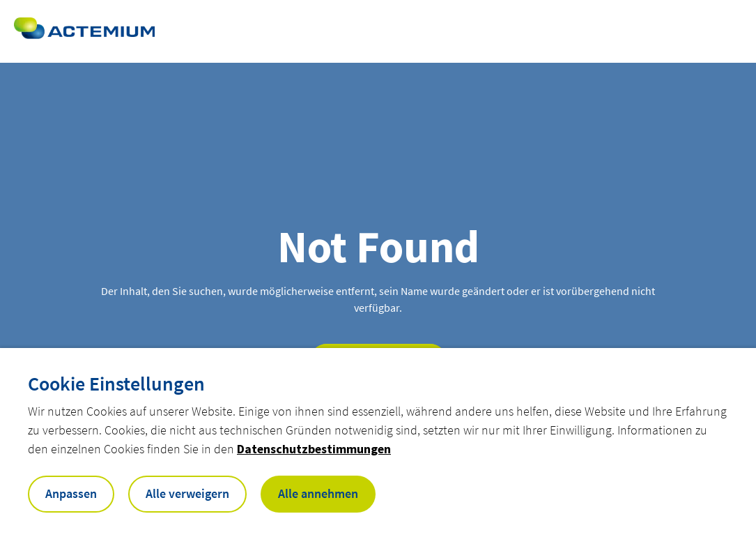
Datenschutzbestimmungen (314, 449)
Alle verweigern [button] (187, 493)
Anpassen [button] (71, 493)
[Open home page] (84, 31)
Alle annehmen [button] (318, 493)
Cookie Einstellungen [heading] (116, 384)
